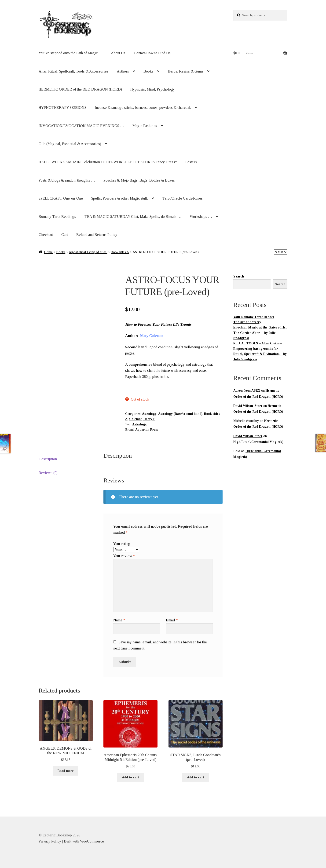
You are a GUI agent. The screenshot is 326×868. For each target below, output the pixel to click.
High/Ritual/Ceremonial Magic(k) (258, 442)
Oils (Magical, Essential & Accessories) (70, 144)
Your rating (122, 544)
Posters (191, 162)
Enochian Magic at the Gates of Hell (260, 327)
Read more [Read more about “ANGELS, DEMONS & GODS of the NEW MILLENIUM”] (66, 771)
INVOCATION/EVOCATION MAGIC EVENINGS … (81, 126)
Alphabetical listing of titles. (88, 252)
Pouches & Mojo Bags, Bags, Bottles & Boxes (139, 180)
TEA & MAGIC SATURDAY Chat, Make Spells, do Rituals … (133, 217)
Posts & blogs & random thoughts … (67, 180)
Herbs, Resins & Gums (186, 71)
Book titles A (120, 252)
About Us (118, 53)
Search (239, 276)
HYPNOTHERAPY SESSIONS (62, 108)
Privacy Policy (50, 841)
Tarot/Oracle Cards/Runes (183, 198)
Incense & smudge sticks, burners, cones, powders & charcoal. (143, 108)
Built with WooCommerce (84, 841)
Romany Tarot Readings (57, 217)
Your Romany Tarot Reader (254, 317)
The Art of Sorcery (247, 322)
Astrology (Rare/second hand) (180, 414)
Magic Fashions (145, 126)
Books (148, 71)
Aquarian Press (147, 430)
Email (172, 620)
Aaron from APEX (247, 391)
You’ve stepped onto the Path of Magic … (71, 53)
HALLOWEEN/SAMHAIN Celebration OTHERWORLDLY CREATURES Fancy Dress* (108, 162)
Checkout (46, 235)
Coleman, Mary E (142, 419)
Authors (123, 71)
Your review (124, 556)
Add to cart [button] (130, 777)
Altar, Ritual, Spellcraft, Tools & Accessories (73, 71)
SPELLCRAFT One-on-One (61, 198)
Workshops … (201, 217)
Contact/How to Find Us (152, 53)
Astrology (149, 414)
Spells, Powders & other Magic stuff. (120, 198)
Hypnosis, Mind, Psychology (153, 89)
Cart (65, 235)
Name (119, 620)
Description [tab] (48, 459)
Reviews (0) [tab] (48, 473)
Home (48, 252)
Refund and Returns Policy (97, 235)
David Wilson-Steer (248, 406)
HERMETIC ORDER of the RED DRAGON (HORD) (80, 89)
